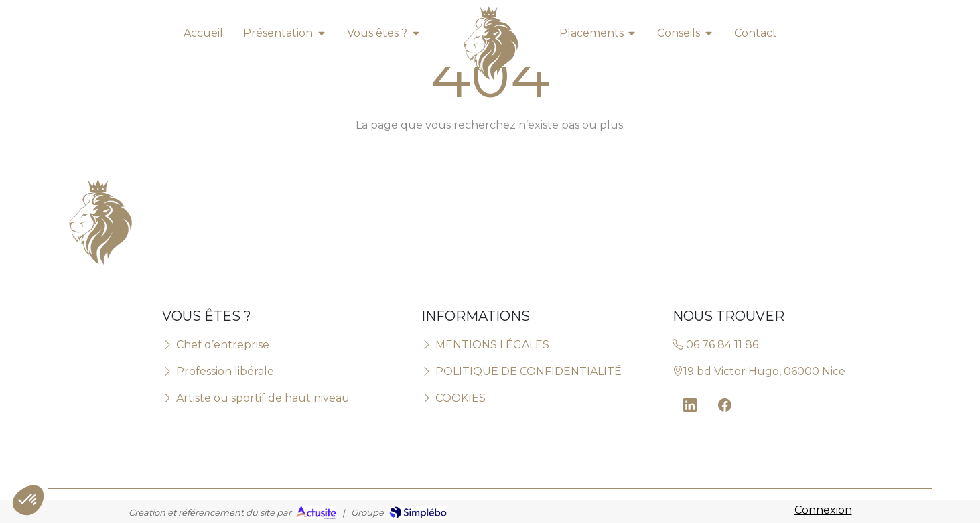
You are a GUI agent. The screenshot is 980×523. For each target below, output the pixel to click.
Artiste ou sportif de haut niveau (256, 398)
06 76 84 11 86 (715, 345)
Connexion (823, 510)
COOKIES (453, 398)
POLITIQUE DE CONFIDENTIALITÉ (521, 371)
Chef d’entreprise (216, 345)
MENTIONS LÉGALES (485, 345)
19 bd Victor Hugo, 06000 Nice (759, 371)
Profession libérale (218, 371)
